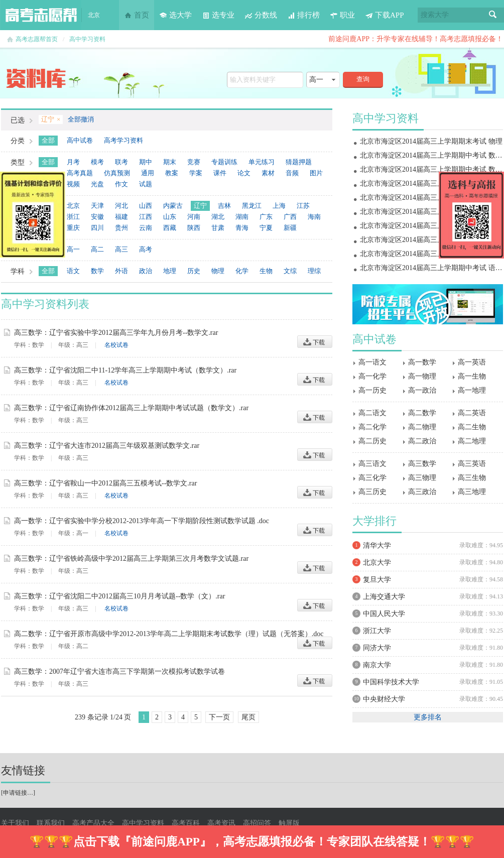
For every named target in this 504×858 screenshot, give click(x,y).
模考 (97, 162)
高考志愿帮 (41, 15)
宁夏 (266, 228)
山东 (170, 217)
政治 (146, 271)
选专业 (218, 15)
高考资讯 (221, 823)
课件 (220, 173)
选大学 (175, 15)
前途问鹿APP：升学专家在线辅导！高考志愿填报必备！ (416, 39)
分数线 (261, 15)
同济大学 (377, 648)
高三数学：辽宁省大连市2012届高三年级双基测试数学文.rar (107, 446)
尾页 (248, 717)
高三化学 (372, 478)
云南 (146, 228)
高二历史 (372, 441)
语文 (73, 271)
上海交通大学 (384, 597)
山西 (146, 206)
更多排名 (428, 717)
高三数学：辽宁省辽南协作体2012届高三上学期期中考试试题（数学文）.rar (131, 408)
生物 (266, 271)
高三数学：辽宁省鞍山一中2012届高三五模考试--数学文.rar (105, 483)
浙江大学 (377, 631)
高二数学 (422, 413)
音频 (292, 173)
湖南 (242, 217)
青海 (242, 228)
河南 (194, 217)
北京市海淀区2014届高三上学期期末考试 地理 (431, 183)
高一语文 (372, 362)
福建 (121, 217)
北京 (73, 206)
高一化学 (372, 376)
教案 (172, 173)
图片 (316, 173)
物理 (218, 271)
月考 (73, 162)
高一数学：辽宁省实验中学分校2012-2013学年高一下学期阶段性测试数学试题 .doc (142, 521)
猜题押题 (299, 162)
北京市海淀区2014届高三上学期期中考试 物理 (431, 240)
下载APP (385, 15)
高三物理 (422, 478)
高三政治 (422, 492)
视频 (73, 184)
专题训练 (224, 162)
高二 (97, 249)
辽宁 (200, 206)
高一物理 (422, 376)
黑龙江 (252, 206)
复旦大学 (377, 580)
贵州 (121, 228)
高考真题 (80, 173)
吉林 (224, 206)
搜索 (493, 15)
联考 (121, 162)
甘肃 (218, 228)
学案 (196, 173)
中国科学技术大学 (391, 682)
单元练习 (262, 162)
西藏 (170, 228)
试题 (146, 184)
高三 (121, 249)
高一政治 (422, 390)
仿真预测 (117, 173)
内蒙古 (173, 206)
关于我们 (15, 823)
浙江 (73, 217)
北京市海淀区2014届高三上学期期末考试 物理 (431, 141)
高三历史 (372, 492)
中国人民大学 (384, 614)
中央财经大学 (384, 699)
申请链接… (18, 793)
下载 (315, 342)
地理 (170, 271)
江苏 (303, 206)
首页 (137, 15)
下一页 (219, 717)
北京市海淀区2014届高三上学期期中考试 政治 (431, 226)
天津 (97, 206)
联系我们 (51, 823)
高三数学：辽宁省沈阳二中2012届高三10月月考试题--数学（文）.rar (119, 596)
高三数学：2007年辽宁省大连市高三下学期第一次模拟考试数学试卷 (119, 671)
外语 (121, 271)
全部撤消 (81, 119)
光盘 (97, 184)
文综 (290, 271)
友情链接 (23, 770)
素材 (268, 173)
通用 (148, 173)
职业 (342, 15)
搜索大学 (435, 15)
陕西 (194, 228)
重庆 (73, 228)
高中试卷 (80, 140)
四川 (97, 228)
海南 (314, 217)
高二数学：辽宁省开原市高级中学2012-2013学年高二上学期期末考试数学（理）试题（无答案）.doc (169, 634)
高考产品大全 (93, 823)
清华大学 (377, 545)
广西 (290, 217)
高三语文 (372, 464)
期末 (170, 162)
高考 (146, 249)
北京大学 (377, 563)
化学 (242, 271)
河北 (121, 206)
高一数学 (422, 362)
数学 (97, 271)
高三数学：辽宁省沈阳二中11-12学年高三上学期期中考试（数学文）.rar (125, 370)
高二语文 (372, 413)
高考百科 (186, 823)
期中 (146, 162)
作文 (121, 184)
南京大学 (377, 665)
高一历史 (372, 390)
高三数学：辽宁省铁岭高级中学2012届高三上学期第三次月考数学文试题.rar (131, 559)
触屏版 (289, 823)
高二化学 (372, 427)
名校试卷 (116, 345)
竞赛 (194, 162)
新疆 (290, 228)
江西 (146, 217)
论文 (244, 173)
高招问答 (257, 823)
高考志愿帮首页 (37, 39)
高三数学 (422, 464)
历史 (194, 271)
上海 (279, 206)
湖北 (218, 217)
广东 (266, 217)
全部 (48, 140)
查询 (363, 79)
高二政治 (422, 441)
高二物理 (422, 427)
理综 (314, 271)
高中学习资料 (87, 39)
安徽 (97, 217)
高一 (73, 249)
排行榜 (303, 15)
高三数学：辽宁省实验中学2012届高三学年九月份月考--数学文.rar (116, 333)
